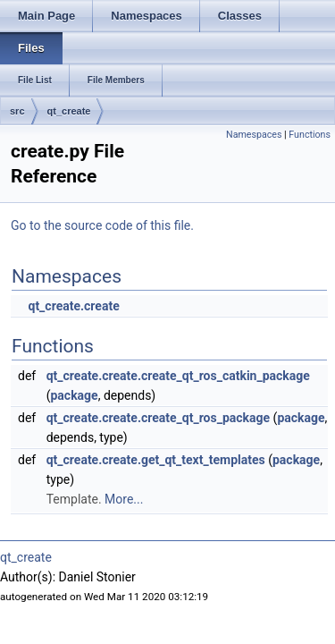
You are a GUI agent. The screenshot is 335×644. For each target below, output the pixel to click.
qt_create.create (73, 306)
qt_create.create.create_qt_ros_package (158, 418)
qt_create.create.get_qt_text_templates (156, 460)
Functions (310, 135)
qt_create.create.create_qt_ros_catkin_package (178, 376)
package (74, 395)
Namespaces (254, 135)
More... (124, 499)
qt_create (69, 111)
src (17, 111)
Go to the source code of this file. (102, 225)
